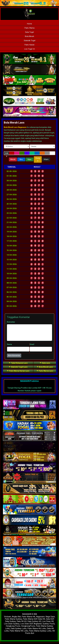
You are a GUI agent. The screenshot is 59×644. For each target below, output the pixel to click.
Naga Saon (50, 617)
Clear (7, 154)
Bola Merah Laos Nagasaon (15, 127)
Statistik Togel (30, 41)
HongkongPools (28, 626)
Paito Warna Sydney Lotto (40, 631)
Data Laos (45, 363)
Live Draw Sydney (12, 624)
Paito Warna (29, 28)
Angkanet (38, 624)
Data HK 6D (22, 621)
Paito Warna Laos (45, 371)
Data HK (42, 619)
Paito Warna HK (28, 617)
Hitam (46, 159)
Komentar (11, 322)
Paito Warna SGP (30, 619)
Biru (21, 159)
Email (32, 344)
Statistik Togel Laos (18, 367)
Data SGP (50, 619)
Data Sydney (10, 621)
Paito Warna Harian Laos (18, 371)
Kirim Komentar (14, 355)
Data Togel (29, 32)
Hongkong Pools (13, 626)
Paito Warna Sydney (13, 619)
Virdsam (8, 617)
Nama (9, 344)
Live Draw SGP (27, 624)
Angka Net (16, 617)
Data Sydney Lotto (19, 628)
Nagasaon (40, 617)
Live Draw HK (48, 621)
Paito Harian (29, 45)
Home (29, 24)
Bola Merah (29, 36)
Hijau (29, 159)
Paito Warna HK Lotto (37, 628)
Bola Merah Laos (14, 123)
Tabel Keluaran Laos (18, 363)
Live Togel (30, 49)
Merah (13, 159)
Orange (38, 159)
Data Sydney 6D (34, 621)
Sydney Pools (49, 624)
